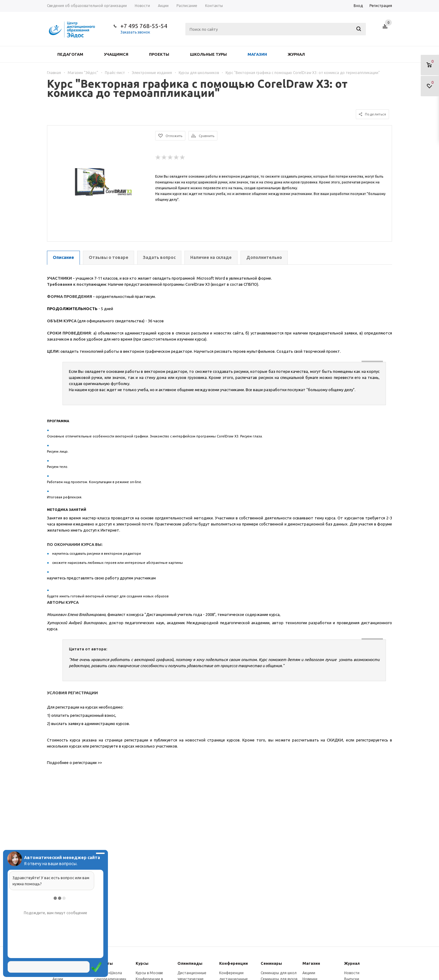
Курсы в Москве (149, 973)
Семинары (271, 963)
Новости (352, 973)
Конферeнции (234, 963)
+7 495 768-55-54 (144, 26)
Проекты (159, 54)
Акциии (309, 973)
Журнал (296, 54)
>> (100, 762)
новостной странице (205, 740)
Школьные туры (208, 54)
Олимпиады (190, 963)
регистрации (136, 740)
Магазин (257, 54)
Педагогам (70, 54)
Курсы (142, 963)
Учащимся (116, 54)
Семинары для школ (279, 973)
